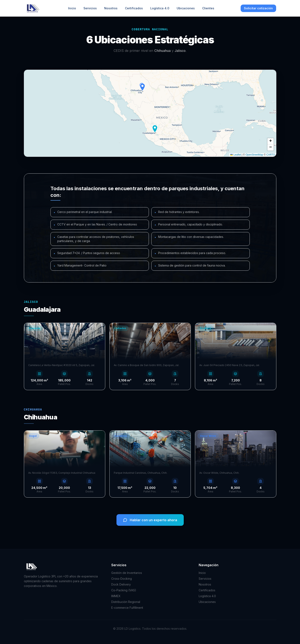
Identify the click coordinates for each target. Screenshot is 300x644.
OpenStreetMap (254, 155)
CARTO (271, 155)
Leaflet (236, 155)
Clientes (208, 8)
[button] (142, 87)
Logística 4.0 (160, 8)
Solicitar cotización (258, 8)
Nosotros (111, 8)
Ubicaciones (186, 8)
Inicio (72, 8)
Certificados (134, 8)
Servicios (90, 8)
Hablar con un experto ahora (150, 520)
